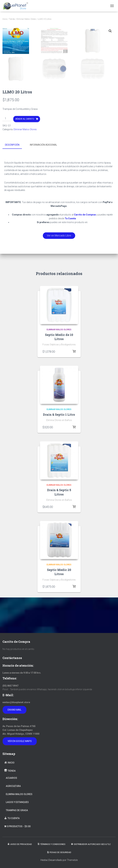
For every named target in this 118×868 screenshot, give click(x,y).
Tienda (12, 19)
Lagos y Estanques (17, 802)
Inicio (5, 19)
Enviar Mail (15, 710)
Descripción (12, 181)
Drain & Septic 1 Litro (59, 450)
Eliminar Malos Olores (26, 19)
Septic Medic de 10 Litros (59, 372)
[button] (59, 271)
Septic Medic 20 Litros (59, 608)
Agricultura (13, 786)
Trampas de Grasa (17, 810)
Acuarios (11, 778)
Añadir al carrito (25, 155)
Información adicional (43, 181)
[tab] (15, 181)
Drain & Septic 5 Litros (59, 528)
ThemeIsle (72, 860)
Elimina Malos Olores (19, 794)
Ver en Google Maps (20, 741)
